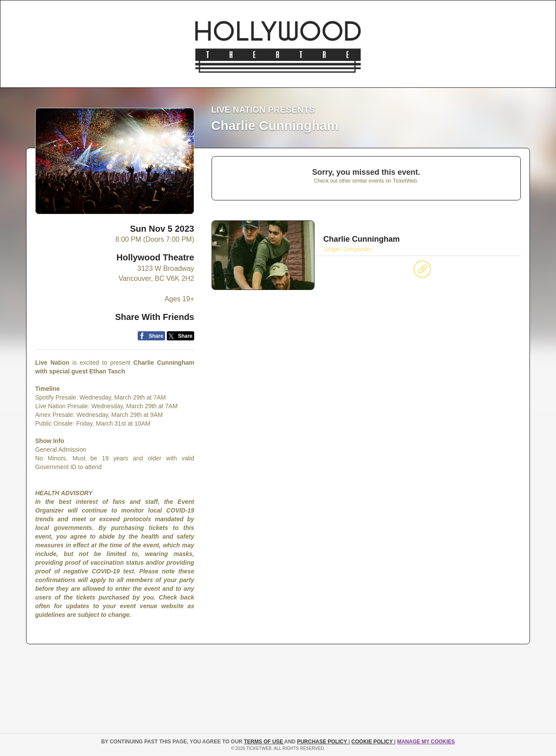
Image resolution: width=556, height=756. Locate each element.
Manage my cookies (426, 742)
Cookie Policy (373, 742)
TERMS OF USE (264, 742)
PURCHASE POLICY (323, 742)
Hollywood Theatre (155, 257)
